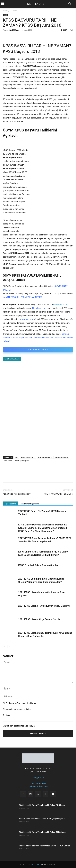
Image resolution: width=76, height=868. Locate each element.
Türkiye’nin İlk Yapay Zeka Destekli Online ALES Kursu (43, 832)
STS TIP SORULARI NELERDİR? (59, 494)
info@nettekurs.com (38, 786)
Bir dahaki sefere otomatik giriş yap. (21, 703)
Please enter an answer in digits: (17, 709)
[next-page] (9, 647)
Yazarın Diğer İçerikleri (29, 504)
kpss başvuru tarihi (45, 457)
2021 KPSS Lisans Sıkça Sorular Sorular (40, 619)
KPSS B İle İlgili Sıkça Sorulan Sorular (38, 565)
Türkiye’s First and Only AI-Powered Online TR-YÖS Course (45, 846)
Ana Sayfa (7, 11)
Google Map (38, 777)
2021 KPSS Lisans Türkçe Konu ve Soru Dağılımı (44, 606)
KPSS (15, 11)
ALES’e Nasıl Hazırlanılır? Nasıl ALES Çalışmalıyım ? (42, 819)
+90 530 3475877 (38, 783)
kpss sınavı (8, 461)
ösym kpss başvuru (22, 461)
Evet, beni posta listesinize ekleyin (19, 726)
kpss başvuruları (61, 457)
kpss (16, 457)
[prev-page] (5, 647)
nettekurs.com (60, 305)
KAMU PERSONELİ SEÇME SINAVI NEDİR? (23, 297)
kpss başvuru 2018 (28, 457)
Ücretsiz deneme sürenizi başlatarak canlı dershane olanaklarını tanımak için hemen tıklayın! (38, 338)
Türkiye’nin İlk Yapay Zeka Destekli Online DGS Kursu (42, 805)
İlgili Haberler (10, 504)
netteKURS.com (13, 30)
